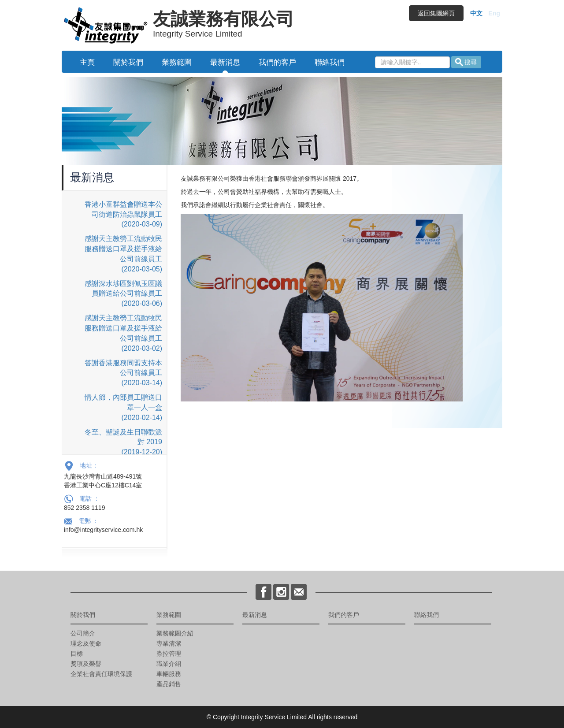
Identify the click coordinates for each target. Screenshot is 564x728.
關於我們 (128, 62)
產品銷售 (169, 684)
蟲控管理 (169, 654)
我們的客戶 (277, 62)
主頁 (87, 62)
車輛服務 (169, 674)
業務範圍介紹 (175, 633)
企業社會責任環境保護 (101, 674)
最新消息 (225, 62)
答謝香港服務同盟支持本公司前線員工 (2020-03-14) (123, 373)
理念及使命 (86, 643)
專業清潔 (169, 643)
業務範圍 (177, 62)
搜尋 (471, 62)
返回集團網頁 (436, 13)
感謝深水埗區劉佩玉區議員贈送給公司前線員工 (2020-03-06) (123, 294)
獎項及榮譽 (86, 664)
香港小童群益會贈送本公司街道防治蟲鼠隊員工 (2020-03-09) (123, 214)
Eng (494, 13)
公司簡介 (83, 633)
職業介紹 (169, 664)
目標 (77, 654)
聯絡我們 (330, 62)
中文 (476, 13)
